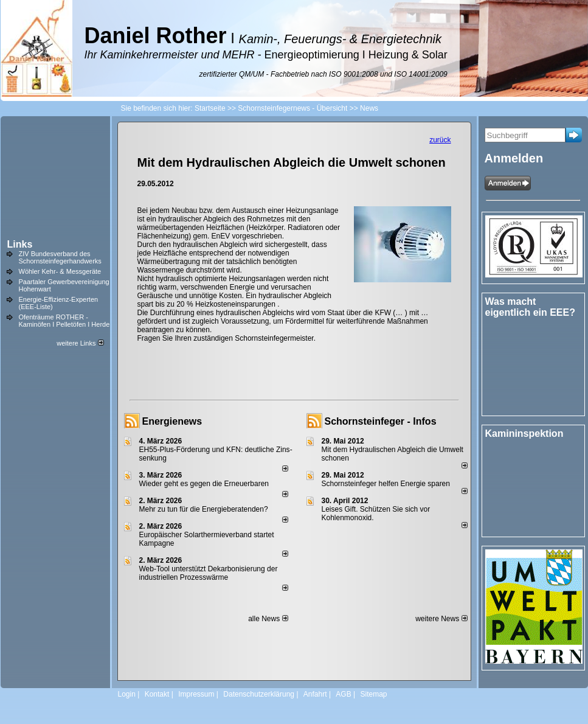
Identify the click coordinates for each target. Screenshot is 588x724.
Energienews (172, 421)
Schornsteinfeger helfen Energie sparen (386, 484)
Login (127, 694)
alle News (268, 619)
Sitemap (373, 694)
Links (20, 244)
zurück (440, 140)
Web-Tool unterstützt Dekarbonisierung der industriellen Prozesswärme (209, 573)
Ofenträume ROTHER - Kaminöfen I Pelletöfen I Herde (64, 321)
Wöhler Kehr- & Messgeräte (60, 271)
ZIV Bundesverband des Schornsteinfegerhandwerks (60, 257)
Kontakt (157, 694)
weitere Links (80, 343)
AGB (343, 694)
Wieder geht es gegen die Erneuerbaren (204, 484)
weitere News (441, 619)
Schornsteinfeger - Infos (381, 421)
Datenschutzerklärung (259, 694)
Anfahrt (315, 694)
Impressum (196, 694)
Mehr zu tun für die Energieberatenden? (204, 509)
